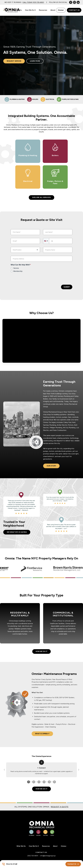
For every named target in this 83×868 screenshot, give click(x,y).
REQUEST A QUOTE (60, 807)
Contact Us (74, 10)
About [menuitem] (53, 10)
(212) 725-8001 (33, 856)
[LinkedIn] (78, 2)
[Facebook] (71, 2)
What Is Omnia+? (42, 734)
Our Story (51, 466)
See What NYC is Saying (17, 532)
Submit (67, 287)
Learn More (35, 61)
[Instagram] (74, 2)
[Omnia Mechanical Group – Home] (41, 828)
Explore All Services (41, 197)
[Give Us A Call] (10, 864)
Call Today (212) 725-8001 (33, 2)
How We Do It (41, 651)
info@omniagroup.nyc (48, 856)
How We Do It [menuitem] (30, 10)
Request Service (14, 61)
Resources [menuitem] (43, 10)
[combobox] (25, 250)
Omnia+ (61, 10)
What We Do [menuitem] (17, 10)
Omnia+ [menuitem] (64, 846)
